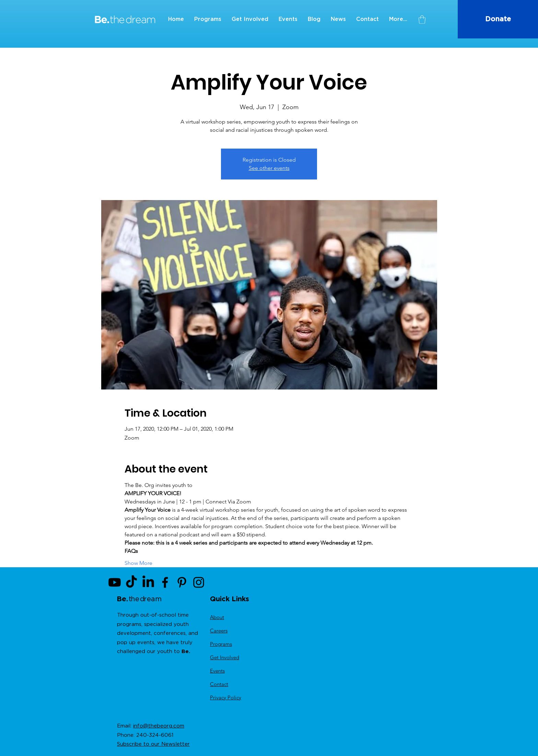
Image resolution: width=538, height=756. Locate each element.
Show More (138, 563)
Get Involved (225, 657)
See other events (269, 168)
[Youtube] (115, 582)
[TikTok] (131, 582)
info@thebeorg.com (159, 726)
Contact (219, 684)
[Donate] (498, 19)
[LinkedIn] (148, 582)
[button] (422, 20)
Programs (221, 644)
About (217, 617)
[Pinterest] (182, 582)
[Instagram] (199, 582)
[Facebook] (165, 582)
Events (217, 671)
